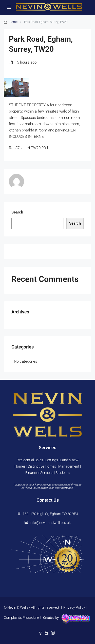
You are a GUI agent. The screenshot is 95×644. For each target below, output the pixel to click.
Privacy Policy (74, 607)
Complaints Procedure (21, 618)
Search (17, 212)
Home (13, 22)
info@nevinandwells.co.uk (50, 523)
